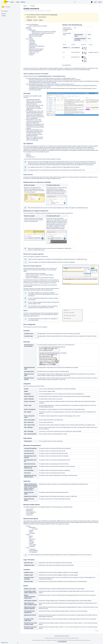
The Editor (32, 6)
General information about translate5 (62, 636)
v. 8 (64, 57)
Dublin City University (88, 522)
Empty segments (33, 45)
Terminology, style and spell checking (36, 386)
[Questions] (10, 11)
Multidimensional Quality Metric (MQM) (51, 521)
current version (54, 15)
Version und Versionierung (32, 24)
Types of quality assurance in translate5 (38, 26)
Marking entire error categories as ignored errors (43, 33)
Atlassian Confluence (41, 640)
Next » (41, 20)
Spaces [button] (12, 2)
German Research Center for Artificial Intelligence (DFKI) (70, 522)
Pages (25, 6)
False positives (32, 30)
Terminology (32, 53)
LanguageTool (32, 43)
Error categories (30, 39)
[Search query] (81, 2)
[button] (2, 2)
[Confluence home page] (6, 2)
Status (31, 37)
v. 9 (64, 52)
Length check (32, 48)
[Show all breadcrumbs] (28, 6)
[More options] (99, 6)
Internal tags (32, 42)
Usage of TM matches (34, 52)
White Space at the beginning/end (37, 46)
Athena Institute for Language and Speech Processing (43, 524)
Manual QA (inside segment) (36, 36)
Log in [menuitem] (95, 2)
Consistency (32, 40)
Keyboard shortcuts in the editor (46, 308)
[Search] (75, 2)
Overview (28, 27)
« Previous (29, 20)
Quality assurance (31, 9)
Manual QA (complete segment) (36, 35)
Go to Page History (66, 65)
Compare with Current (31, 17)
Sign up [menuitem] (100, 2)
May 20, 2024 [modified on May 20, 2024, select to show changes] (42, 11)
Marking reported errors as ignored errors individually (44, 32)
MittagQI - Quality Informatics (73, 638)
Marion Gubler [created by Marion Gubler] (30, 11)
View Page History (42, 17)
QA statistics (29, 29)
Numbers (31, 55)
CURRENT (65, 48)
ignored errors (32, 157)
